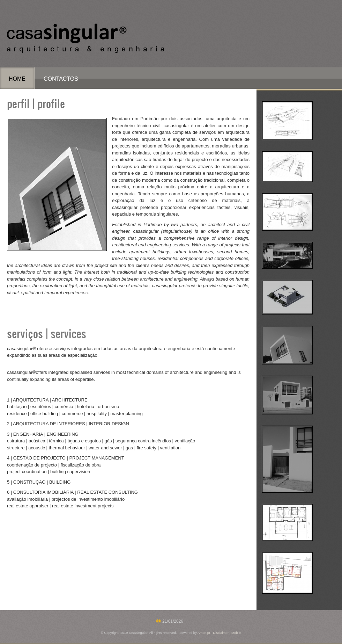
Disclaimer (221, 633)
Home (17, 79)
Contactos (61, 79)
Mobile (236, 633)
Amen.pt (204, 633)
